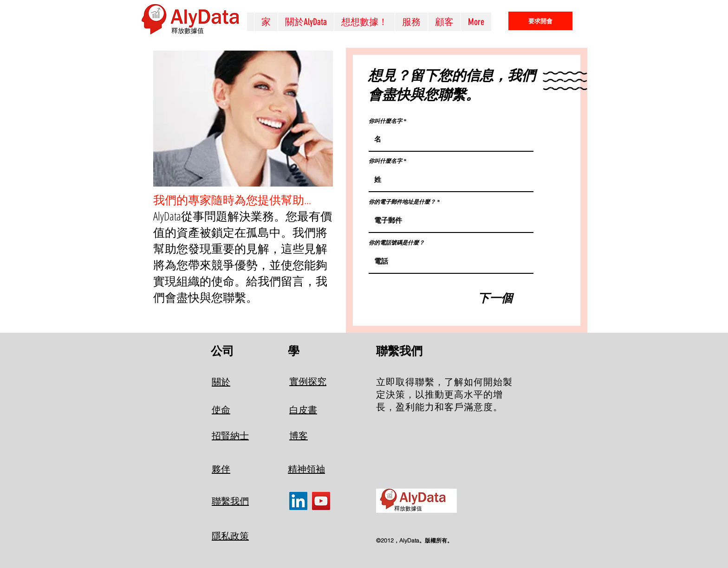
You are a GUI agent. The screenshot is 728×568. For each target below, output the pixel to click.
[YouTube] (321, 501)
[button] (411, 22)
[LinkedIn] (298, 501)
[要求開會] (540, 21)
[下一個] (495, 298)
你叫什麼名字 (385, 121)
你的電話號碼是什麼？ (396, 243)
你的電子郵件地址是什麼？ (402, 202)
